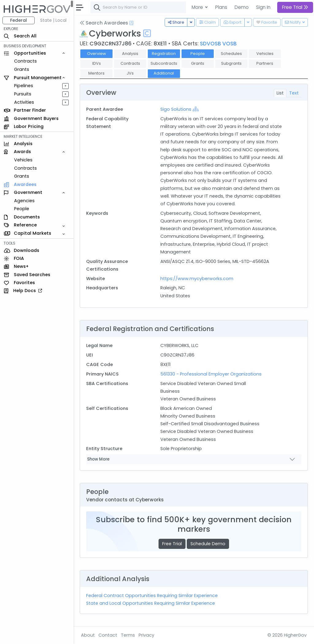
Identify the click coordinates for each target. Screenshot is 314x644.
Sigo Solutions (176, 109)
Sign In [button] (263, 7)
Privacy (146, 635)
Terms (128, 635)
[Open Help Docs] (131, 23)
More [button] (198, 7)
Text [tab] (294, 93)
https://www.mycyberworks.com (197, 279)
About (88, 635)
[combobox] (182, 7)
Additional (164, 73)
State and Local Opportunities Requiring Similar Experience (151, 603)
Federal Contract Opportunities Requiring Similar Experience (152, 596)
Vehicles (23, 160)
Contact (108, 635)
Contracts (25, 61)
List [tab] (280, 93)
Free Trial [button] (295, 7)
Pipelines (24, 86)
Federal (19, 20)
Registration (164, 54)
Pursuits (23, 94)
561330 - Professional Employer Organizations (211, 374)
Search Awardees (104, 23)
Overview (97, 54)
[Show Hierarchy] (196, 109)
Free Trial (172, 544)
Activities (24, 102)
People (22, 209)
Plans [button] (221, 7)
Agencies (24, 201)
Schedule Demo (208, 544)
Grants (22, 69)
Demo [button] (242, 7)
